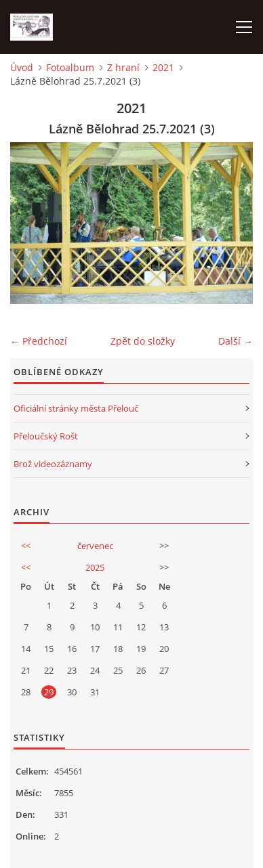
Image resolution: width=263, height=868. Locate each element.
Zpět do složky (143, 341)
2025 (95, 567)
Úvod (22, 67)
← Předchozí (39, 341)
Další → (236, 341)
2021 (163, 67)
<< (26, 546)
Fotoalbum (70, 67)
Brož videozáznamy (53, 464)
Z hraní (123, 67)
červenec (95, 546)
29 (49, 692)
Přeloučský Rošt (46, 436)
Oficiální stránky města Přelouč (76, 408)
